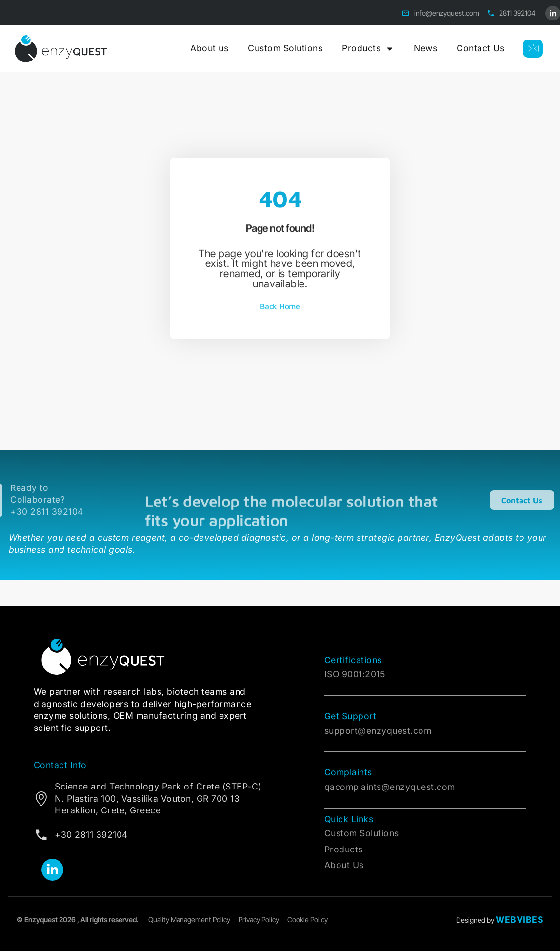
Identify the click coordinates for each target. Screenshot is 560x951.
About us (209, 48)
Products (368, 49)
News (425, 48)
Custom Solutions (285, 48)
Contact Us (480, 48)
